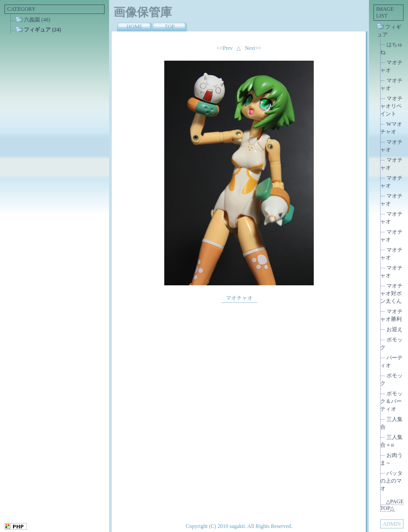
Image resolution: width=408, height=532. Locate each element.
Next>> (253, 48)
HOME (134, 27)
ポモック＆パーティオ (391, 401)
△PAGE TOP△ (392, 505)
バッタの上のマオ (391, 481)
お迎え (395, 329)
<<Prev (225, 48)
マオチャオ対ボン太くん (391, 293)
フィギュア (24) (42, 30)
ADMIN (392, 524)
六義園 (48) (37, 20)
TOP (170, 27)
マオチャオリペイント (391, 106)
